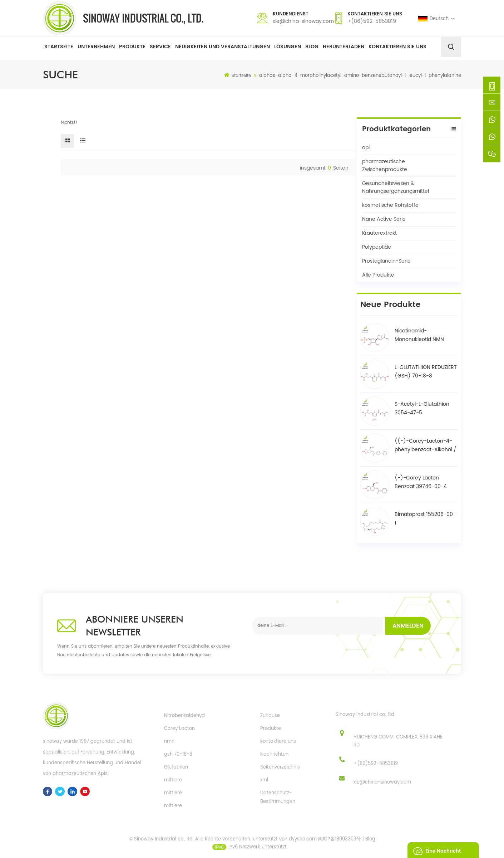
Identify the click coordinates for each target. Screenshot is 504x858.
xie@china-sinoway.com (303, 21)
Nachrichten (274, 754)
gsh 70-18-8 (178, 754)
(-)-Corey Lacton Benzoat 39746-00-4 (421, 482)
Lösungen (288, 47)
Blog (312, 47)
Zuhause (270, 716)
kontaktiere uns (278, 742)
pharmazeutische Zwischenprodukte (385, 165)
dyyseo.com (303, 844)
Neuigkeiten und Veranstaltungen (223, 47)
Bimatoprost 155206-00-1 (425, 519)
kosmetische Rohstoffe (390, 205)
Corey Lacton (179, 729)
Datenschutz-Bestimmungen (278, 797)
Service (160, 47)
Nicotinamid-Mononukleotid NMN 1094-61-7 (419, 335)
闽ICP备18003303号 (340, 844)
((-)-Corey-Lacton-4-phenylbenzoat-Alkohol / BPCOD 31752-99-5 (426, 445)
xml (264, 780)
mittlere (173, 780)
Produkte (132, 47)
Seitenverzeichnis (280, 767)
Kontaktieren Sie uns (397, 47)
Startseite (59, 47)
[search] (451, 47)
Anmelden (408, 626)
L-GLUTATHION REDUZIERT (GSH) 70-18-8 (426, 372)
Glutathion (176, 767)
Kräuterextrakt (379, 233)
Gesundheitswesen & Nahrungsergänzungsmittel (396, 187)
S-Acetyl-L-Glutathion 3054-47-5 (422, 408)
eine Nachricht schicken (435, 850)
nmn (169, 742)
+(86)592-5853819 (372, 21)
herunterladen (344, 47)
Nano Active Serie (384, 219)
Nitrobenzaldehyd (184, 716)
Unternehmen (96, 47)
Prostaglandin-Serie (386, 261)
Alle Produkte (378, 275)
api (366, 148)
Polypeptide (377, 247)
